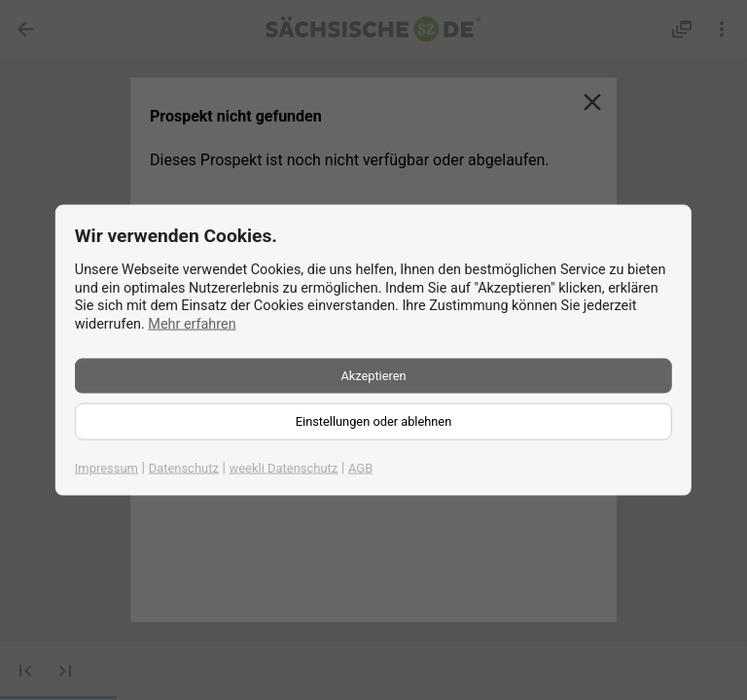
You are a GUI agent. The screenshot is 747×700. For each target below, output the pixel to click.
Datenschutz (184, 467)
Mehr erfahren (192, 324)
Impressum (107, 467)
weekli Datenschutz (284, 467)
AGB (360, 467)
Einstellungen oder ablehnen (373, 420)
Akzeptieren (373, 375)
